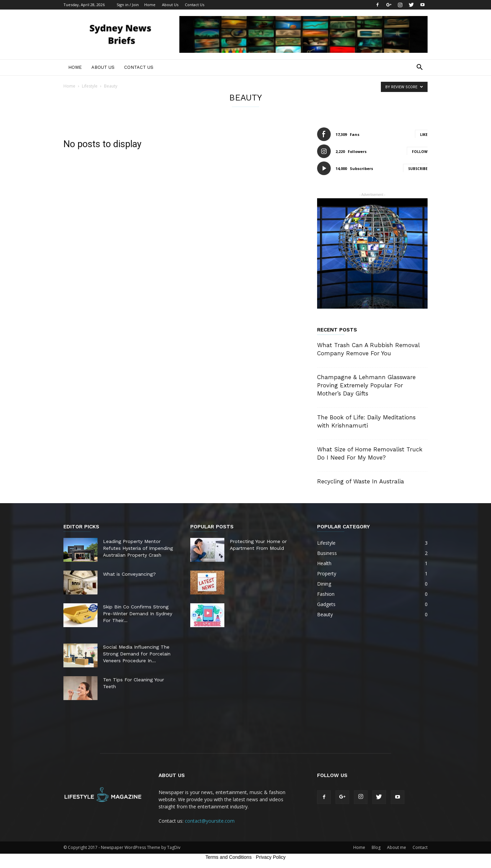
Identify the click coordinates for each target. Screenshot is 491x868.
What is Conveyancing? (129, 574)
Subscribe (418, 169)
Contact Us (195, 5)
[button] (419, 68)
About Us (170, 5)
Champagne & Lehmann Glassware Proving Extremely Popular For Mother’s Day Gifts (366, 385)
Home (150, 5)
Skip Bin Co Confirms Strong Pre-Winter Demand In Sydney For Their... (138, 614)
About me (397, 847)
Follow (420, 152)
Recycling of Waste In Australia (361, 481)
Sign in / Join (128, 5)
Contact (420, 847)
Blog (376, 847)
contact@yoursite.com (210, 821)
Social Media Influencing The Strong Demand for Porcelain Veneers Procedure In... (137, 654)
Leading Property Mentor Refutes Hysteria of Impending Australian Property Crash (138, 548)
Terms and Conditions (229, 857)
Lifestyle (90, 86)
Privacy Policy (271, 857)
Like (424, 135)
